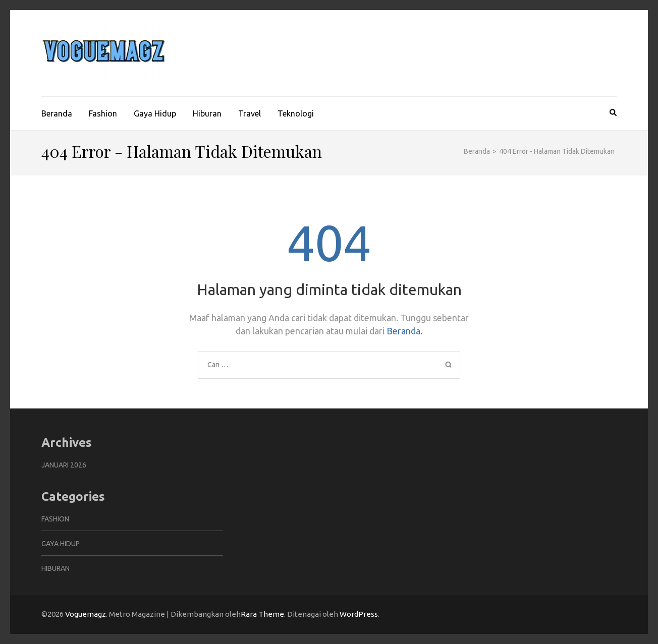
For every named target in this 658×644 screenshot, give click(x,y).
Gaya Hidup (155, 113)
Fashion (103, 113)
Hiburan (207, 113)
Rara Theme (262, 614)
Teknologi (296, 113)
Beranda (57, 113)
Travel (250, 113)
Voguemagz (86, 614)
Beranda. (404, 331)
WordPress (359, 614)
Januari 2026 (64, 465)
